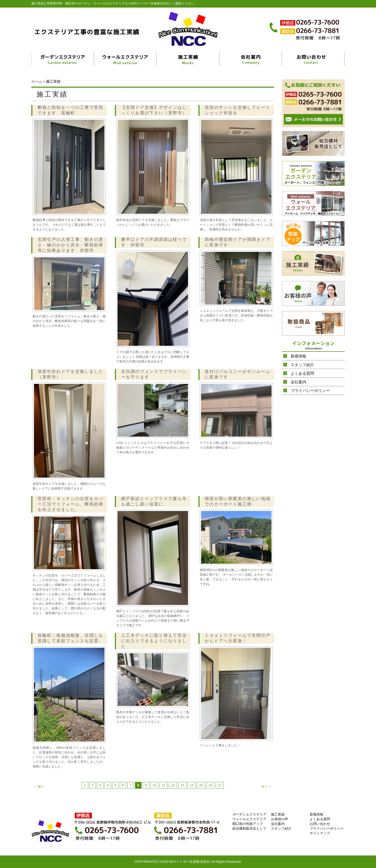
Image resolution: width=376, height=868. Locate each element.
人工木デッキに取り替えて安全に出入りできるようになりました (154, 641)
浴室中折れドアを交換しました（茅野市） (70, 374)
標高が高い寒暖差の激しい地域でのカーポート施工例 (238, 501)
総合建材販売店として (249, 828)
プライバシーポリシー (310, 391)
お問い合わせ (320, 824)
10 (154, 785)
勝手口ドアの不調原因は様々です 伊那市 (154, 242)
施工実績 (278, 814)
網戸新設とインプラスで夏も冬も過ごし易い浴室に (154, 501)
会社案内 (298, 382)
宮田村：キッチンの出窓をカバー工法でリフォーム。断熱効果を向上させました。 (70, 504)
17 (220, 785)
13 (182, 785)
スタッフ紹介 (302, 365)
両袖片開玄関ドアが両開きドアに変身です (238, 242)
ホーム (37, 81)
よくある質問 (302, 373)
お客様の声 (280, 819)
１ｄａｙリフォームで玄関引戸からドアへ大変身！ (238, 638)
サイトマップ (320, 833)
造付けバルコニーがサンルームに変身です (238, 374)
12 (173, 785)
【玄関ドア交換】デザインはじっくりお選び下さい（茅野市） (154, 110)
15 (201, 785)
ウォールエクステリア (249, 819)
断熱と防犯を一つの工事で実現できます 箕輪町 (70, 110)
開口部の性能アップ (248, 824)
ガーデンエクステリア (249, 814)
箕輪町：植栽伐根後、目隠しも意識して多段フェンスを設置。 (70, 638)
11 (164, 785)
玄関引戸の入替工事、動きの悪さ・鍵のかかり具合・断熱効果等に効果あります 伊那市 (70, 245)
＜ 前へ (39, 787)
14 (192, 785)
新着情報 (298, 356)
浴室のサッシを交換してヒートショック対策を (238, 110)
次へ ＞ (266, 787)
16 (210, 785)
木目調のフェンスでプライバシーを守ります (154, 374)
